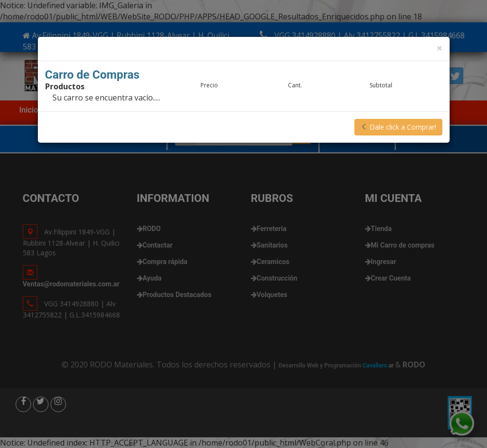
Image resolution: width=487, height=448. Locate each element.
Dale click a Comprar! (398, 127)
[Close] (439, 48)
